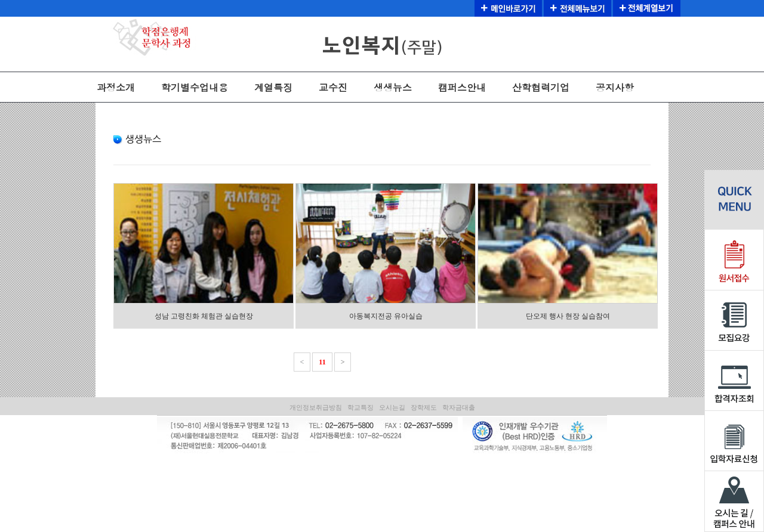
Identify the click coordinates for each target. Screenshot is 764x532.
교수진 (333, 87)
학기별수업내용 (195, 87)
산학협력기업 (541, 87)
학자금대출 (459, 407)
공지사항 (615, 87)
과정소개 (116, 87)
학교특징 (361, 407)
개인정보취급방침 (316, 407)
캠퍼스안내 (462, 87)
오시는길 (392, 407)
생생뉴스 (393, 87)
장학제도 (424, 407)
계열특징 (273, 87)
